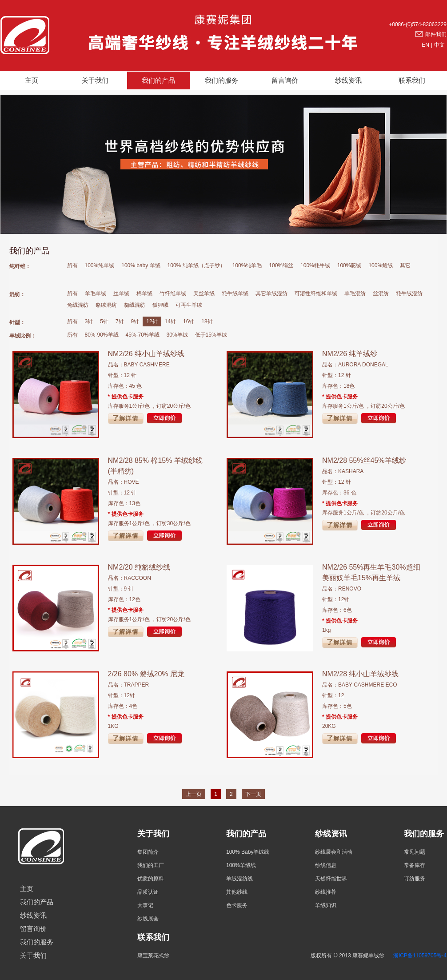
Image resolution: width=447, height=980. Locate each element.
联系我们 (412, 80)
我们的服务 (222, 80)
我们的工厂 (151, 865)
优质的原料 (151, 879)
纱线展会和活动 (334, 852)
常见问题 (415, 852)
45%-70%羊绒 (143, 335)
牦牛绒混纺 (409, 293)
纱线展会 (148, 919)
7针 (120, 321)
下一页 (253, 794)
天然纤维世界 (331, 879)
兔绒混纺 (78, 305)
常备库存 (415, 865)
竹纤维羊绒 (173, 293)
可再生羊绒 (189, 305)
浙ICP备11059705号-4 (420, 956)
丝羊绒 (121, 293)
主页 (32, 80)
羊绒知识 (326, 905)
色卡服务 (237, 905)
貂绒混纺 (135, 305)
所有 (72, 265)
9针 (135, 321)
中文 (439, 45)
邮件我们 (436, 34)
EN (425, 45)
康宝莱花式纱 (153, 956)
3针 (89, 321)
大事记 (145, 905)
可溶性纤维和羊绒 (316, 293)
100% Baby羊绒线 (248, 852)
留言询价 (285, 80)
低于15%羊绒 (211, 335)
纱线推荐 (326, 892)
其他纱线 (237, 892)
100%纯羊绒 (100, 265)
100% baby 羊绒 (141, 265)
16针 (189, 321)
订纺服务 (415, 879)
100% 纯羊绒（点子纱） (196, 265)
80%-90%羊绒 (102, 335)
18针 (207, 321)
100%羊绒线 (241, 865)
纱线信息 (326, 865)
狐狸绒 (160, 305)
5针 (104, 321)
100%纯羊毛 (247, 265)
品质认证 (148, 892)
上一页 (194, 794)
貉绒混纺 (106, 305)
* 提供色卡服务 (126, 397)
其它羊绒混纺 (271, 293)
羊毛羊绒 (96, 293)
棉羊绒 (144, 293)
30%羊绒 (177, 335)
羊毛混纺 (355, 293)
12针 (152, 321)
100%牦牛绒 (315, 265)
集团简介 (148, 852)
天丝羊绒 (204, 293)
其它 (405, 265)
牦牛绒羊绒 (235, 293)
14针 (170, 321)
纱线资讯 (348, 80)
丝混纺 (381, 293)
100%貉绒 (381, 265)
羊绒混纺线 (239, 879)
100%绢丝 (281, 265)
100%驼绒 (349, 265)
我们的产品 (158, 80)
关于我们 (95, 80)
